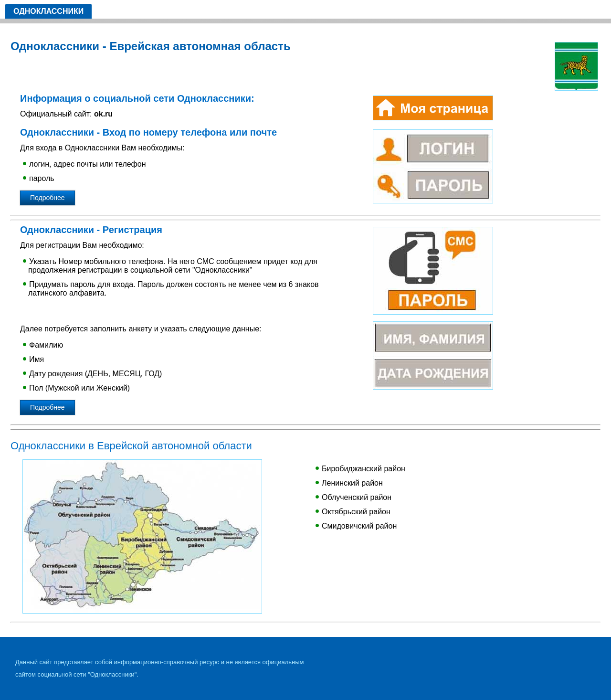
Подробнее (47, 198)
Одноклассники (48, 11)
